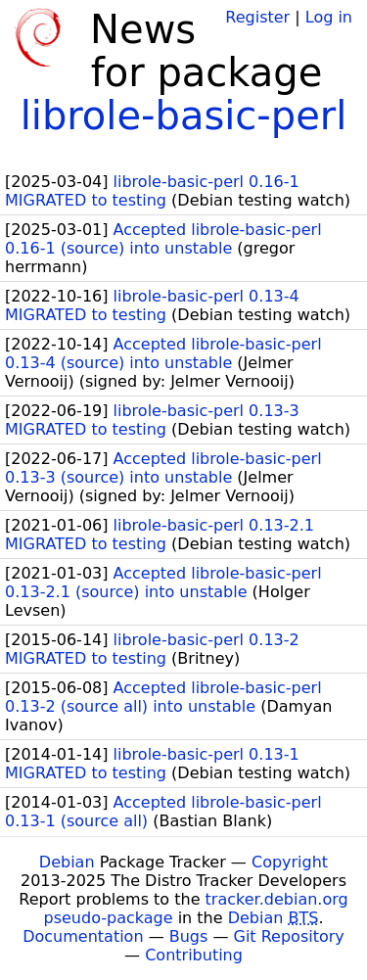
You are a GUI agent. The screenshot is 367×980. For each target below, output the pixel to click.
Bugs (189, 936)
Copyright (290, 862)
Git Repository (289, 936)
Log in (329, 17)
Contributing (194, 955)
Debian (67, 862)
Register (257, 17)
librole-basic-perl (184, 116)
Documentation (83, 936)
